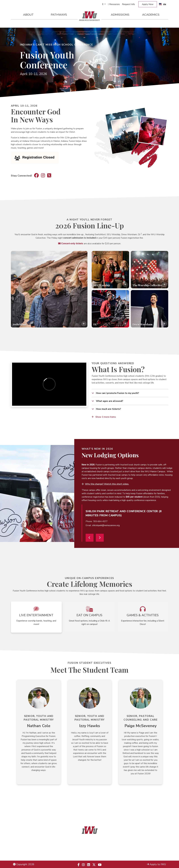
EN (162, 4)
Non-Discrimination (24, 851)
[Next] (100, 538)
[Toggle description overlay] (84, 324)
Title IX (17, 847)
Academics (151, 15)
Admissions (120, 15)
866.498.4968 (93, 851)
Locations (161, 847)
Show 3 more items (104, 417)
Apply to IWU (156, 864)
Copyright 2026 (24, 864)
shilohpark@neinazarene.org (106, 525)
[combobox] (162, 4)
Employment (20, 854)
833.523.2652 (96, 854)
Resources (114, 4)
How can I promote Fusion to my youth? (117, 393)
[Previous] (90, 538)
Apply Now (148, 4)
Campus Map (159, 851)
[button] (105, 484)
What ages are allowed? (109, 401)
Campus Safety (157, 854)
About (28, 15)
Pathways (59, 15)
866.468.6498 (96, 847)
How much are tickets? (108, 409)
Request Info (128, 4)
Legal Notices (21, 843)
